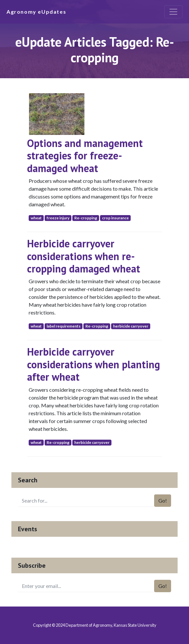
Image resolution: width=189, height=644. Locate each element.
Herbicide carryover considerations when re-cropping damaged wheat (84, 256)
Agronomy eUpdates (36, 12)
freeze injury (58, 218)
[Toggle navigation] (173, 12)
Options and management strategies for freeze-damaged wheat (85, 156)
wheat (36, 218)
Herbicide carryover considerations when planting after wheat (94, 364)
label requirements (64, 326)
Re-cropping (86, 218)
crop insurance (115, 218)
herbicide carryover (131, 326)
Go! (163, 500)
